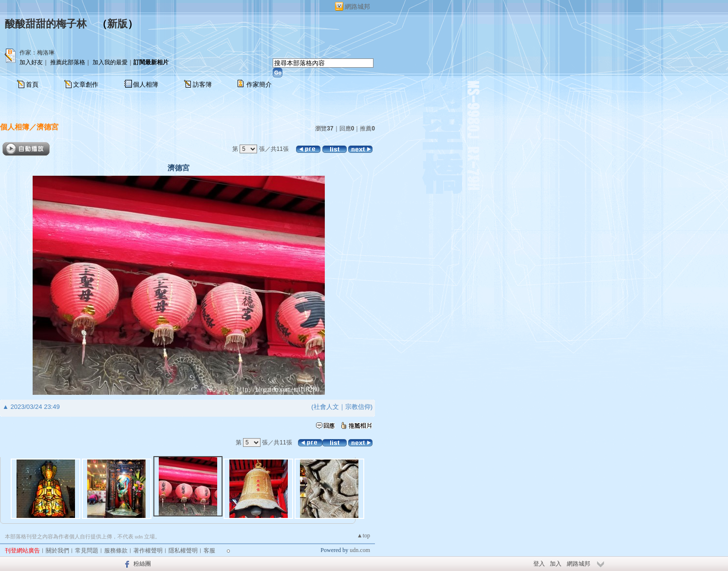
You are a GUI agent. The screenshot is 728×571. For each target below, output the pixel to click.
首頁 (32, 84)
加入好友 (31, 62)
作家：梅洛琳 (37, 53)
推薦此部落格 (68, 62)
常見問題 (87, 551)
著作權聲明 (148, 551)
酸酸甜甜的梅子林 (46, 24)
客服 (209, 551)
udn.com (360, 550)
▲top (364, 535)
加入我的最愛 (110, 62)
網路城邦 (357, 7)
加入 (556, 564)
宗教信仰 (358, 407)
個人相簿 (146, 84)
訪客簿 (202, 84)
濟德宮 (47, 127)
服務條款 (116, 551)
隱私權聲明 (183, 551)
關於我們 (57, 551)
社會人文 (326, 407)
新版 (117, 24)
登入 (539, 564)
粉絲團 (142, 564)
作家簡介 (259, 84)
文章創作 (86, 84)
